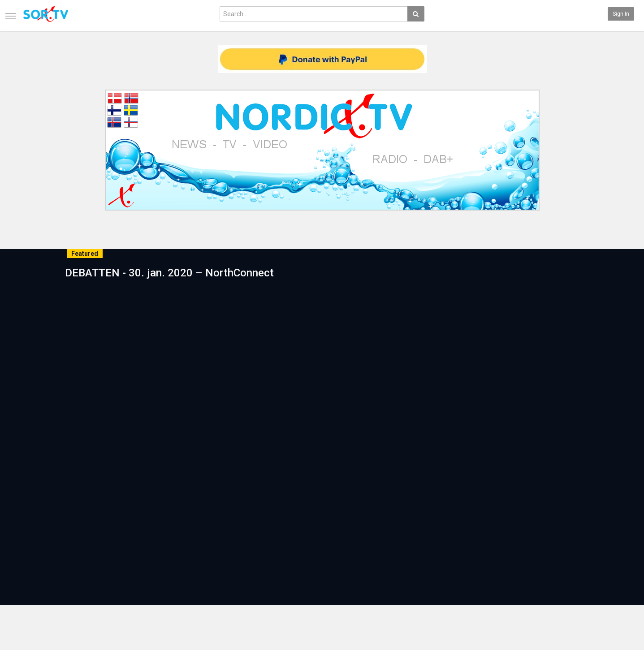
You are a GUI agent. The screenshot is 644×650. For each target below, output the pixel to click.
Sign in (621, 14)
